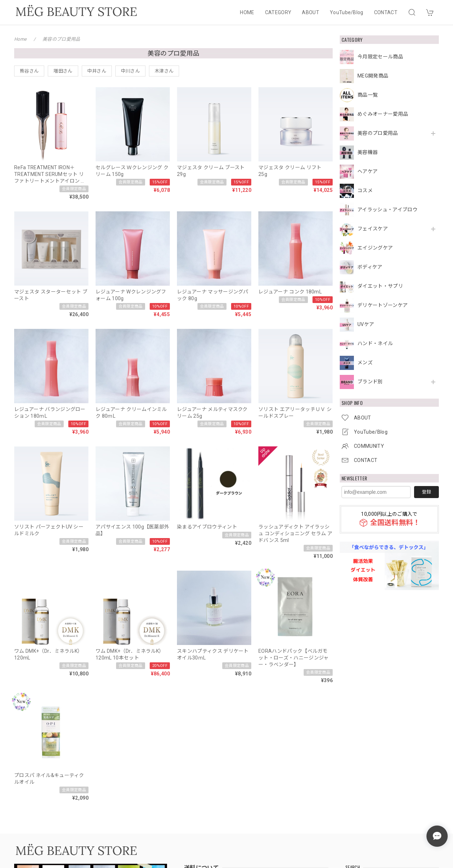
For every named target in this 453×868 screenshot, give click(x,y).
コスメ (365, 190)
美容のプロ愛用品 (378, 133)
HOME (247, 12)
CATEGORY (278, 12)
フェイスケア (373, 229)
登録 (426, 492)
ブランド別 (370, 382)
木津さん (164, 71)
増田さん (63, 71)
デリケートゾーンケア (383, 305)
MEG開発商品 (373, 76)
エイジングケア (375, 248)
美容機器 (368, 152)
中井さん (97, 71)
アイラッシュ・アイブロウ (388, 210)
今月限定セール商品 (380, 57)
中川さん (130, 71)
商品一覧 (368, 95)
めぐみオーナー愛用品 (383, 114)
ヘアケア (368, 171)
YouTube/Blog (347, 12)
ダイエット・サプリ (380, 286)
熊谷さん (29, 71)
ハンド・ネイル (375, 343)
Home (20, 39)
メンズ (365, 362)
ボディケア (370, 267)
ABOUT (311, 12)
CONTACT (386, 12)
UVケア (366, 324)
